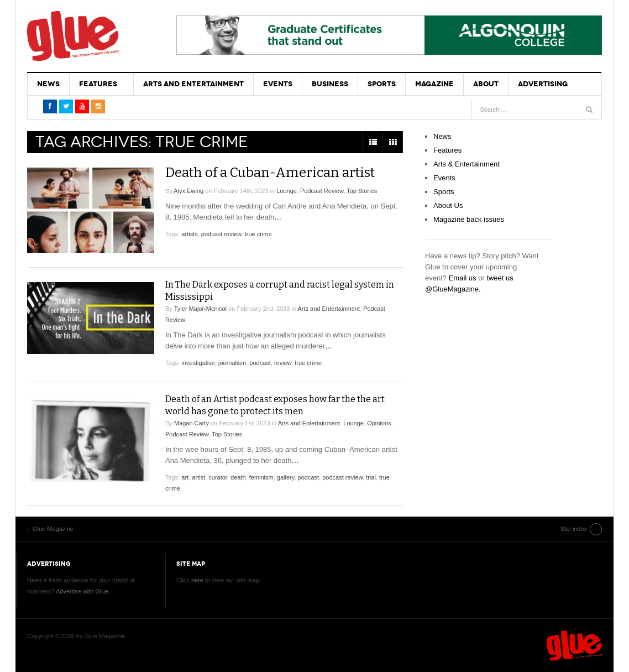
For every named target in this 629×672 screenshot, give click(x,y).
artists (189, 234)
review (283, 363)
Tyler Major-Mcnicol (200, 309)
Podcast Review (322, 191)
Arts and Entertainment (193, 84)
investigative (198, 363)
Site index (574, 529)
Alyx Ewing (188, 191)
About (486, 84)
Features (98, 84)
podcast (260, 363)
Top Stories (362, 191)
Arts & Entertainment (466, 164)
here (197, 580)
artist (198, 477)
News (48, 84)
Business (330, 84)
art (185, 477)
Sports (382, 84)
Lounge (287, 191)
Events (278, 84)
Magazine (434, 84)
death (238, 477)
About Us (448, 205)
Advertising (543, 84)
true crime (258, 234)
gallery (286, 477)
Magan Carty (192, 423)
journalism (232, 363)
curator (218, 477)
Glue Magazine (73, 36)
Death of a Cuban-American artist (270, 173)
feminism (261, 477)
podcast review (221, 234)
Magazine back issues (469, 219)
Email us (463, 278)
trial (371, 477)
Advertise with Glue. (83, 591)
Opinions (379, 423)
